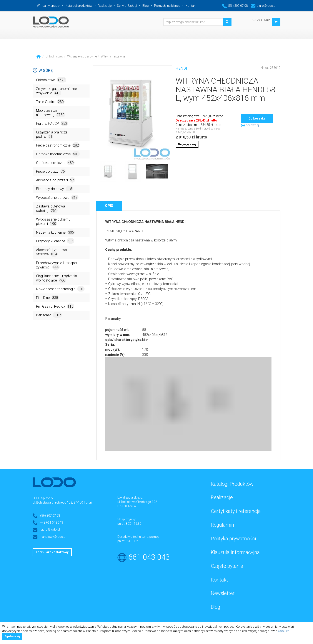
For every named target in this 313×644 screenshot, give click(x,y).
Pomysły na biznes (167, 6)
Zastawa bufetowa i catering (51, 209)
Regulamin (222, 525)
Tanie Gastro (50, 102)
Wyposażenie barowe (57, 197)
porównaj (250, 125)
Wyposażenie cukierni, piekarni (53, 222)
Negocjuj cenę (187, 144)
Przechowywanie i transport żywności (57, 265)
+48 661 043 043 (52, 523)
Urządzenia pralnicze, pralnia (52, 135)
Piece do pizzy (51, 171)
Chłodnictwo (54, 56)
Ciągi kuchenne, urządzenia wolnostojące (57, 278)
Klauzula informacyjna (235, 552)
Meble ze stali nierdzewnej (51, 113)
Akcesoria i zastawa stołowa (52, 252)
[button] (276, 22)
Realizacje (105, 6)
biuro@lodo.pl (263, 6)
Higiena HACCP (52, 123)
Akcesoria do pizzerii (56, 180)
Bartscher (49, 315)
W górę (43, 70)
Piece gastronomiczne (58, 145)
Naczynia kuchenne (55, 232)
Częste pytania (227, 566)
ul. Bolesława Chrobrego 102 (137, 502)
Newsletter (223, 593)
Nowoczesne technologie (60, 289)
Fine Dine (47, 298)
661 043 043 (149, 557)
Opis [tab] (109, 206)
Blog (146, 6)
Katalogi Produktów (232, 484)
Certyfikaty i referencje (236, 511)
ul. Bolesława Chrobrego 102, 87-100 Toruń (62, 502)
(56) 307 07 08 (235, 6)
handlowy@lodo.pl (53, 537)
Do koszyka (257, 118)
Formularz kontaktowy (52, 552)
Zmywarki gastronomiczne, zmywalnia (57, 91)
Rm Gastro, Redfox (55, 306)
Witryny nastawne (113, 56)
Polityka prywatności (233, 539)
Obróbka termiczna (55, 163)
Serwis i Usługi (127, 6)
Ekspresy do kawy (55, 189)
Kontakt (191, 6)
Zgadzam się (12, 636)
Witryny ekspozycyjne (82, 56)
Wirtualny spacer (48, 6)
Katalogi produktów (79, 6)
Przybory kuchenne (55, 241)
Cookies (284, 631)
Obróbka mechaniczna (58, 154)
